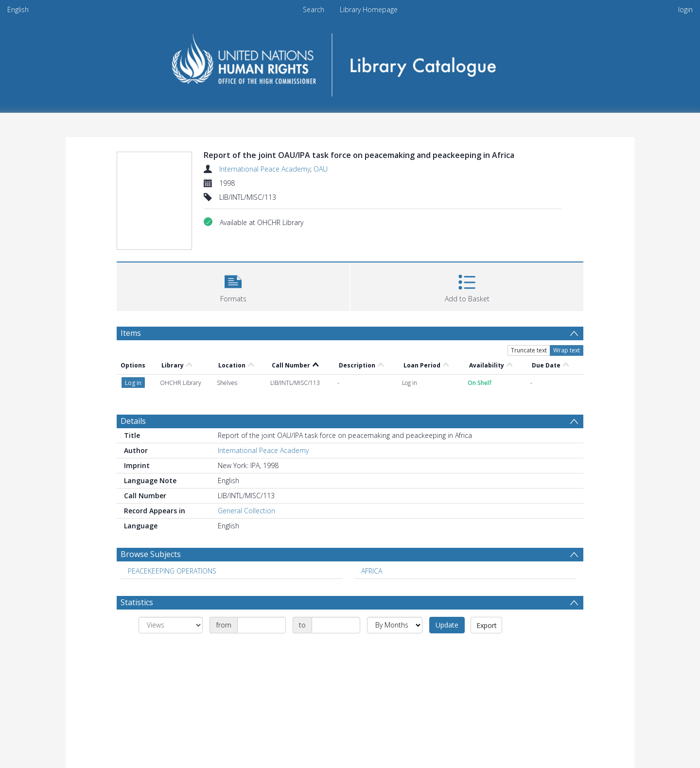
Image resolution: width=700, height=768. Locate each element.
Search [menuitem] (314, 9)
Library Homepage (369, 9)
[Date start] (262, 625)
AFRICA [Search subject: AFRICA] (372, 571)
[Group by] (171, 625)
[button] (233, 286)
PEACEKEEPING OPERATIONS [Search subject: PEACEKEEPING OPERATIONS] (172, 571)
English (18, 9)
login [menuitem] (685, 9)
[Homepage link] (350, 61)
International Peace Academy (265, 169)
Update (447, 625)
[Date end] (336, 625)
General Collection (246, 511)
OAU (321, 169)
